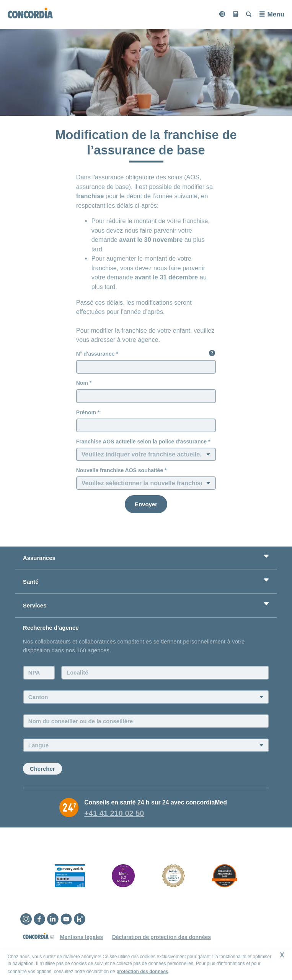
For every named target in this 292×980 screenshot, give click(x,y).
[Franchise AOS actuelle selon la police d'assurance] (146, 454)
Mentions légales (82, 937)
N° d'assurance (95, 354)
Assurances (39, 558)
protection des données (142, 972)
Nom (82, 383)
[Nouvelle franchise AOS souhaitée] (146, 483)
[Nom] (146, 396)
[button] (212, 353)
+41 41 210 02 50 (114, 813)
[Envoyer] (146, 504)
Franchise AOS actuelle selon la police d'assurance (141, 442)
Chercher (42, 769)
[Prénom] (146, 425)
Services (35, 605)
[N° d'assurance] (146, 367)
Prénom (86, 412)
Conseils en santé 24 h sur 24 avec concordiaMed (156, 802)
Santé (31, 582)
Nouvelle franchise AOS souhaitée (120, 470)
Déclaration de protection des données (161, 937)
